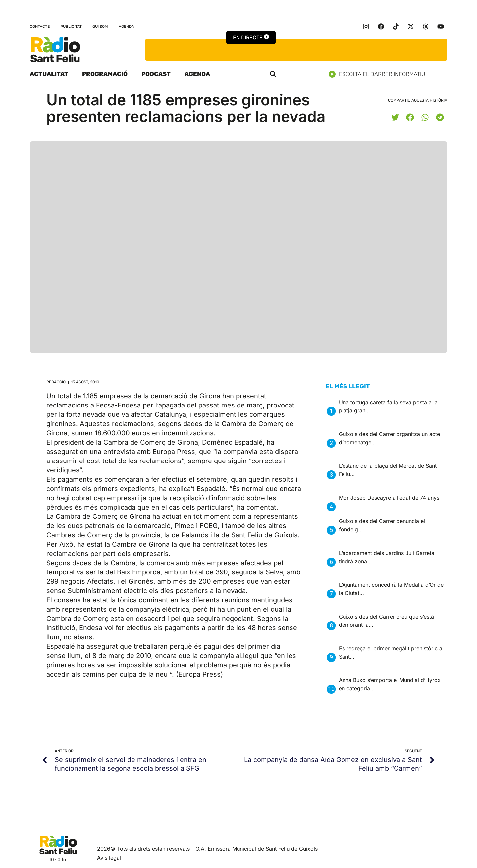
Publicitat (71, 27)
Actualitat (49, 74)
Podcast (156, 74)
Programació (105, 74)
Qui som (100, 27)
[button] (273, 74)
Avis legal (109, 858)
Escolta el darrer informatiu (379, 74)
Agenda (126, 27)
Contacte (40, 27)
